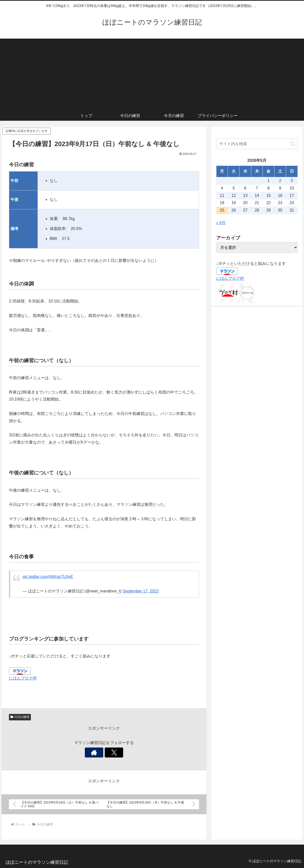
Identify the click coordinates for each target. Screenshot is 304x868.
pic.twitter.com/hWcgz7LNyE (48, 577)
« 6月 (221, 223)
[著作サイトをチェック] (98, 752)
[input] (257, 144)
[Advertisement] (152, 73)
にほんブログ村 (23, 678)
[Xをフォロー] (110, 752)
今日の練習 (20, 717)
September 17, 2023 (140, 591)
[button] (293, 144)
